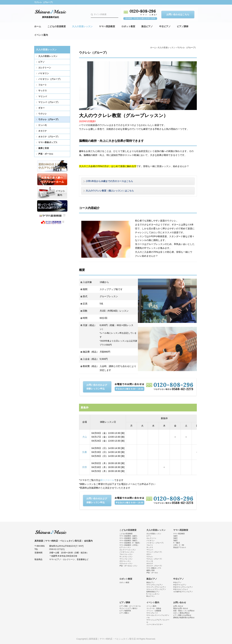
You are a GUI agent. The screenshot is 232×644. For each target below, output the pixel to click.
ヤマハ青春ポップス (48, 142)
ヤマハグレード (152, 613)
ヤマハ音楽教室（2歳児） (129, 538)
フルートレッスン (126, 554)
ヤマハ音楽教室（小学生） (129, 545)
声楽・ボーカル (46, 154)
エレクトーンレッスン (128, 550)
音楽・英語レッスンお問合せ (184, 611)
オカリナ (43, 131)
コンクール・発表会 (154, 608)
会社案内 (88, 541)
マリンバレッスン (126, 559)
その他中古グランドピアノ (183, 592)
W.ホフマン (151, 596)
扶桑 (85, 452)
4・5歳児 (177, 543)
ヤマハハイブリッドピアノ (156, 589)
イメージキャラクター (155, 624)
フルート (43, 85)
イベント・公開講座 (154, 611)
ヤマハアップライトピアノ (156, 587)
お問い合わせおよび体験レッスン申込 (97, 387)
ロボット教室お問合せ (181, 613)
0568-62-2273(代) (57, 549)
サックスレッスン (126, 557)
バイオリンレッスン (127, 552)
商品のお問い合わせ (181, 608)
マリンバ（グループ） (49, 102)
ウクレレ (43, 114)
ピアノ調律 (183, 26)
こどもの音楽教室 (57, 26)
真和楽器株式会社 (51, 17)
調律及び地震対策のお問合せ (184, 618)
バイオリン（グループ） (50, 79)
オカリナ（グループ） (49, 137)
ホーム (38, 26)
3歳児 (175, 540)
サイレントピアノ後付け (128, 608)
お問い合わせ (180, 602)
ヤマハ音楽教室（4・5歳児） (130, 543)
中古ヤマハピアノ (180, 585)
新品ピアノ (147, 26)
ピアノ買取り (124, 613)
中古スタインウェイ (181, 589)
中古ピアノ (165, 26)
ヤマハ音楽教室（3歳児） (129, 540)
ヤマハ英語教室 (107, 26)
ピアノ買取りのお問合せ (182, 615)
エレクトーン (45, 68)
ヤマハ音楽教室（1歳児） (129, 536)
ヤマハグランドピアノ (155, 585)
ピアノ (41, 62)
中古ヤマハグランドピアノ (183, 587)
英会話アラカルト (180, 547)
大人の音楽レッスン (82, 26)
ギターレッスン (125, 561)
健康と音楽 (44, 148)
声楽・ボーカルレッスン (128, 566)
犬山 (85, 437)
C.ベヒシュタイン (153, 594)
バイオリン (44, 73)
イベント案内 (41, 35)
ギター (41, 108)
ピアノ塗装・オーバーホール (130, 606)
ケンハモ (43, 125)
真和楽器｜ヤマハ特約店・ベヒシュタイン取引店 (51, 532)
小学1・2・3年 (179, 545)
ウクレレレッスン (126, 563)
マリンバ (43, 96)
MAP (81, 546)
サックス (43, 91)
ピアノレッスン (125, 547)
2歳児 (175, 538)
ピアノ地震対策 (125, 611)
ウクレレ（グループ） (49, 119)
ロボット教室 (128, 26)
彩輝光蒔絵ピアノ (153, 592)
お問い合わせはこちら (178, 14)
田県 (85, 467)
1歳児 (175, 536)
